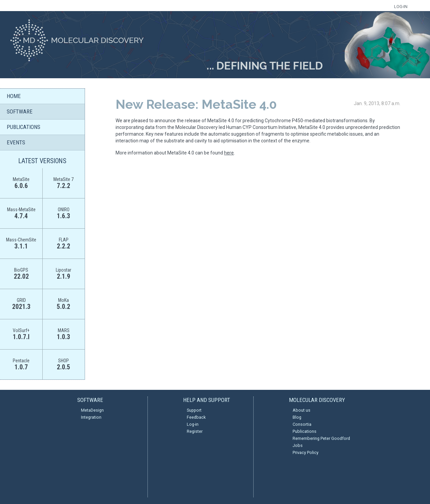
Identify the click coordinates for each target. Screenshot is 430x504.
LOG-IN (401, 7)
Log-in (193, 424)
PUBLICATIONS (24, 127)
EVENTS (16, 142)
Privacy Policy (306, 452)
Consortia (302, 424)
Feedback (196, 417)
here (229, 153)
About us (302, 410)
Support (194, 410)
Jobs (298, 445)
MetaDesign (92, 410)
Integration (91, 417)
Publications (305, 431)
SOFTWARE (20, 111)
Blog (297, 417)
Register (195, 431)
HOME (14, 96)
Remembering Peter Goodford (321, 438)
